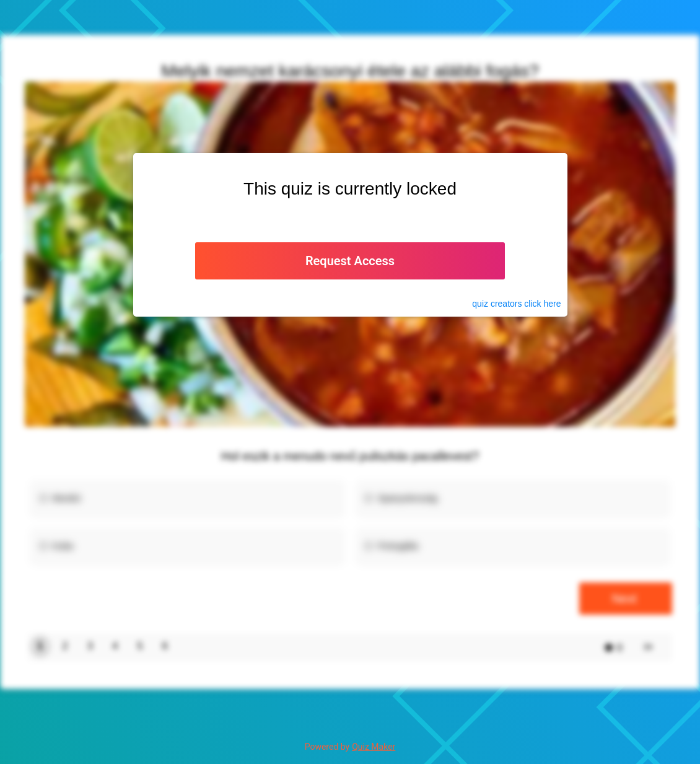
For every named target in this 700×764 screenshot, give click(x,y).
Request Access (350, 261)
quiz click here (516, 304)
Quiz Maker (374, 747)
